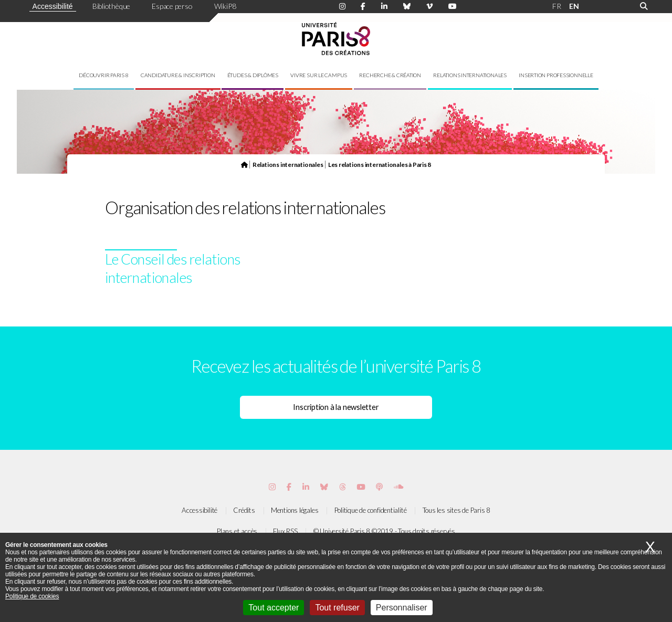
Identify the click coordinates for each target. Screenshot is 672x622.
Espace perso (172, 6)
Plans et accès (237, 531)
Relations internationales (470, 75)
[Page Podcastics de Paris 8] (379, 487)
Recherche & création (390, 75)
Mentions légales (295, 510)
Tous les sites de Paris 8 (457, 510)
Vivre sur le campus (319, 75)
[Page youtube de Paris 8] (453, 6)
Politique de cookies (32, 596)
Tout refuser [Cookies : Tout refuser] (337, 608)
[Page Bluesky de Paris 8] (407, 6)
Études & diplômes (253, 75)
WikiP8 (225, 6)
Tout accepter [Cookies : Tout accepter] (274, 608)
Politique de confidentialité (371, 510)
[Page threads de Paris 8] (343, 487)
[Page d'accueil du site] (244, 164)
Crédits (244, 510)
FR (557, 6)
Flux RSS (285, 531)
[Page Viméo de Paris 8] (429, 6)
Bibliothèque (111, 6)
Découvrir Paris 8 (103, 75)
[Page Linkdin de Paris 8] (384, 6)
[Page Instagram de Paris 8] (342, 6)
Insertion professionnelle (556, 75)
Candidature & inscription (178, 75)
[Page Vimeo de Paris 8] (306, 487)
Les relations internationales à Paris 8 (380, 164)
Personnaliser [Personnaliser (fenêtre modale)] (402, 608)
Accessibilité (53, 6)
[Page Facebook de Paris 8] (363, 6)
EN (574, 6)
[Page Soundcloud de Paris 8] (398, 487)
